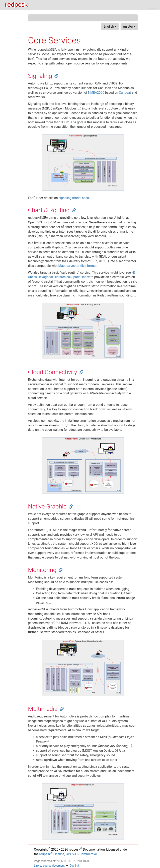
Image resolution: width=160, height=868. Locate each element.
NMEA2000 (96, 93)
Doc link (74, 866)
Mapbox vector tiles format (77, 266)
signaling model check (75, 198)
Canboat (125, 93)
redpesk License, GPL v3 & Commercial (68, 854)
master (129, 27)
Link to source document (49, 866)
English (110, 27)
